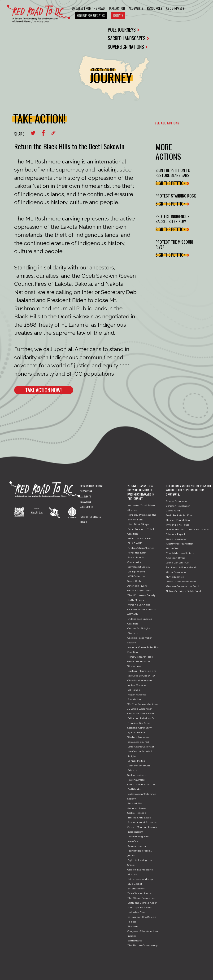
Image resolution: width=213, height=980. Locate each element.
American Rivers (137, 586)
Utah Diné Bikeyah (139, 524)
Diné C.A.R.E (135, 543)
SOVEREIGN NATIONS (128, 47)
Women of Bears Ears (140, 538)
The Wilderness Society (141, 595)
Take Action (117, 8)
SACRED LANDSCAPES (128, 38)
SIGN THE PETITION (172, 183)
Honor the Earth (137, 553)
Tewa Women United (140, 893)
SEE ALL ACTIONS (167, 123)
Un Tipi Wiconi (136, 572)
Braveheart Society (139, 567)
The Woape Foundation (141, 898)
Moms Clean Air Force (140, 657)
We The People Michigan (143, 704)
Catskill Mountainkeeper (142, 827)
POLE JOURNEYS (124, 30)
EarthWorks (134, 789)
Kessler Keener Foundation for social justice (139, 851)
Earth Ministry (136, 600)
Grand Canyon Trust (139, 591)
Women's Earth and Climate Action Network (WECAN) (142, 609)
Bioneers (133, 926)
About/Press (175, 8)
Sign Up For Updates (91, 15)
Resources (155, 8)
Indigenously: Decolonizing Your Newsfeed (138, 837)
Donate (118, 15)
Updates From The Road (88, 8)
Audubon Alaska (137, 808)
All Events (136, 8)
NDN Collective (136, 576)
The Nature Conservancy (142, 945)
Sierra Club (134, 581)
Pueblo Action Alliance (141, 548)
